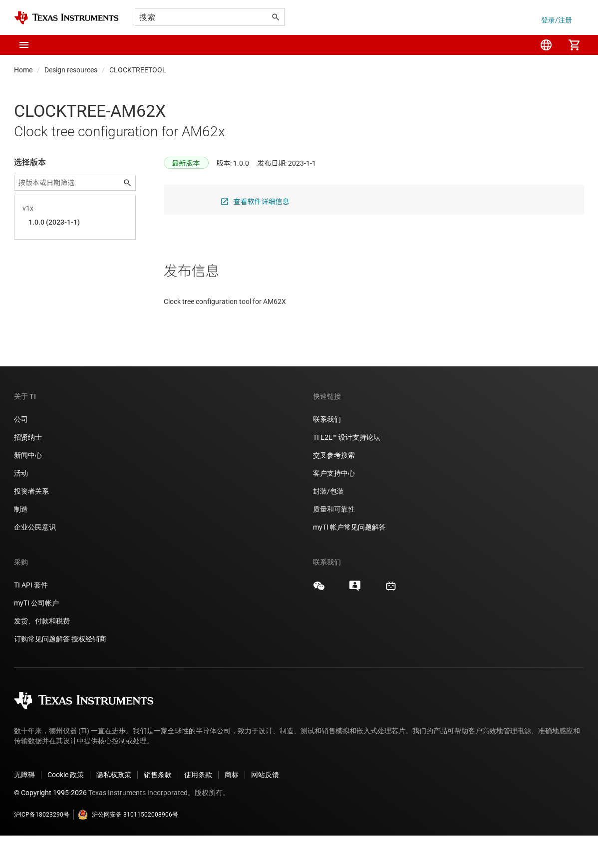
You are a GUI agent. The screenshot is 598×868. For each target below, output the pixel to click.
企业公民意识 (35, 560)
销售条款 (158, 807)
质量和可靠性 (335, 542)
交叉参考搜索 (334, 488)
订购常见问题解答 (42, 671)
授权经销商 (89, 671)
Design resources (71, 70)
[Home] (66, 18)
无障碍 (24, 807)
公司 (21, 452)
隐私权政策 (114, 807)
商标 (232, 807)
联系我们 (327, 452)
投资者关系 (31, 524)
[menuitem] (546, 45)
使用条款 (198, 807)
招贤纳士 (28, 470)
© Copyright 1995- (50, 825)
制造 (21, 542)
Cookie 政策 (66, 807)
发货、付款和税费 (42, 653)
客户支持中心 (334, 506)
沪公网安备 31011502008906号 (128, 847)
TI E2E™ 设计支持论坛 (347, 470)
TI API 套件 (31, 617)
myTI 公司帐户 (36, 635)
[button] (24, 45)
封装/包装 (328, 524)
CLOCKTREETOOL (138, 70)
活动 (21, 506)
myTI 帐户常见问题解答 (349, 560)
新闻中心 (28, 488)
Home (23, 70)
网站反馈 (265, 807)
